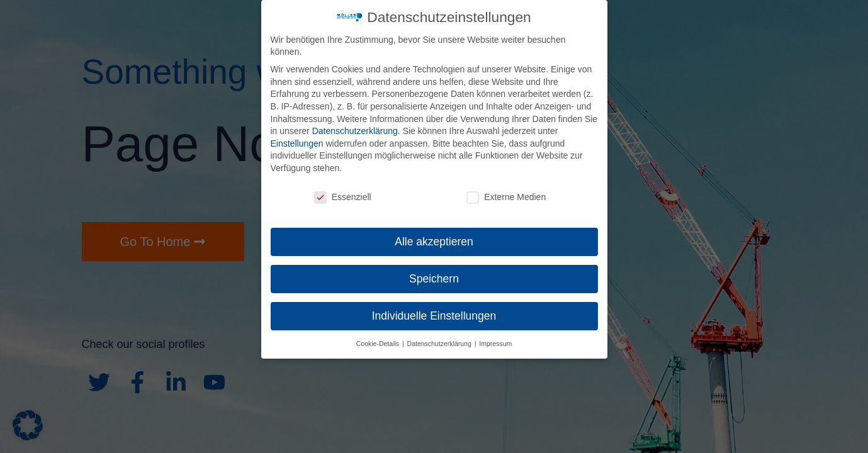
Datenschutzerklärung (355, 131)
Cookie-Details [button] (379, 344)
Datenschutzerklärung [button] (440, 344)
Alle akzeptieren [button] (434, 242)
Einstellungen (297, 143)
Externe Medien (506, 197)
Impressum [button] (495, 344)
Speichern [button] (434, 279)
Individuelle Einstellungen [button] (434, 316)
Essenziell (343, 197)
